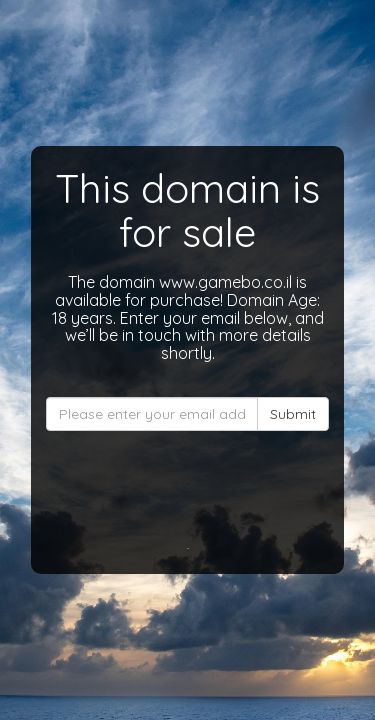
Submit (293, 414)
